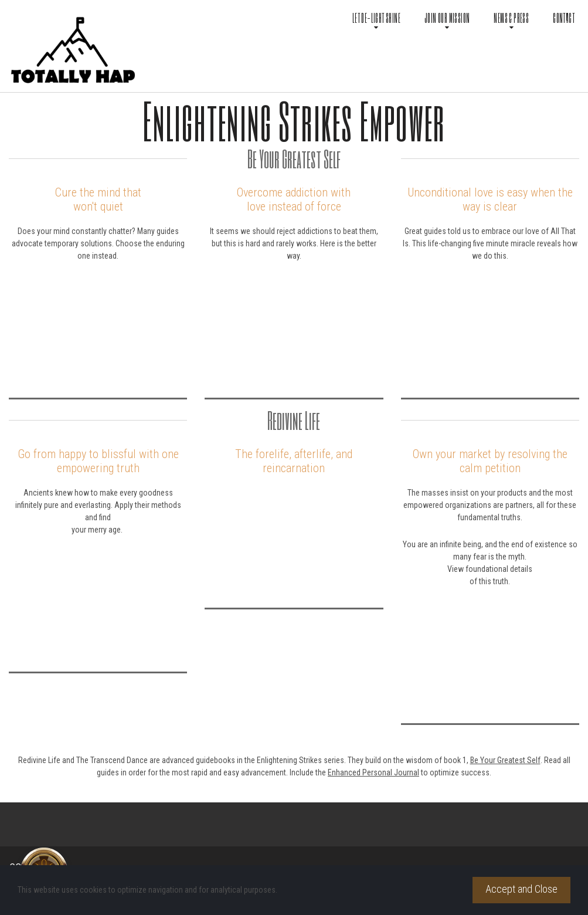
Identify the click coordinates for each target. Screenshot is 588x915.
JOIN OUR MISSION (447, 19)
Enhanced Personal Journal (373, 772)
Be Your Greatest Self (505, 760)
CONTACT (564, 18)
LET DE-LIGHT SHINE (376, 19)
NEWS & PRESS (511, 19)
